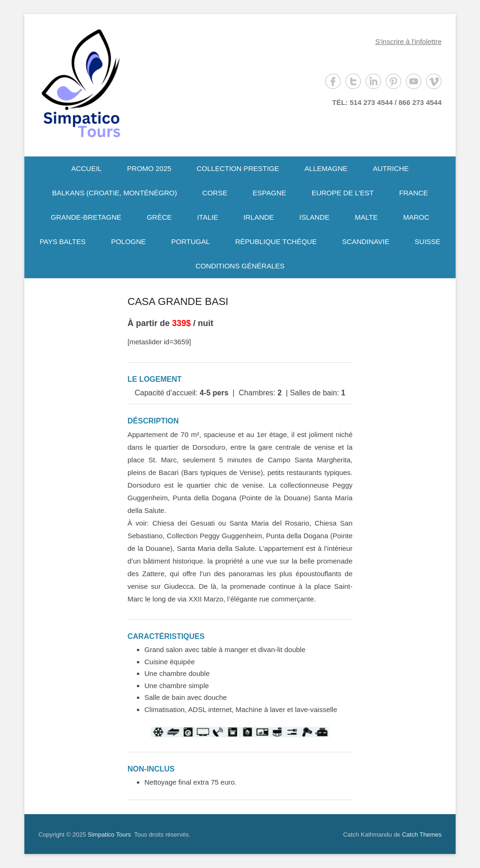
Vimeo (434, 81)
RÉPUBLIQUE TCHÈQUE (276, 241)
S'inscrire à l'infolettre (408, 41)
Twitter (353, 81)
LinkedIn (373, 81)
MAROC (416, 217)
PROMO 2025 (149, 168)
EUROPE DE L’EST (343, 193)
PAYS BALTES (62, 241)
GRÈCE (159, 217)
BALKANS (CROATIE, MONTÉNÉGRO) (114, 193)
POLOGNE (128, 241)
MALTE (366, 217)
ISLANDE (315, 217)
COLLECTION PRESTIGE (238, 168)
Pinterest (394, 81)
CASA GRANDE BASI (178, 301)
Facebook (333, 81)
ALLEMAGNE (326, 168)
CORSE (215, 193)
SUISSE (428, 241)
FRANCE (413, 193)
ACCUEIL (86, 168)
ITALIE (207, 217)
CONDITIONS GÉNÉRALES (240, 266)
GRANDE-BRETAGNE (86, 217)
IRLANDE (259, 217)
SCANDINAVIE (366, 241)
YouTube (414, 81)
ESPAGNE (269, 193)
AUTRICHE (391, 168)
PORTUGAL (190, 241)
